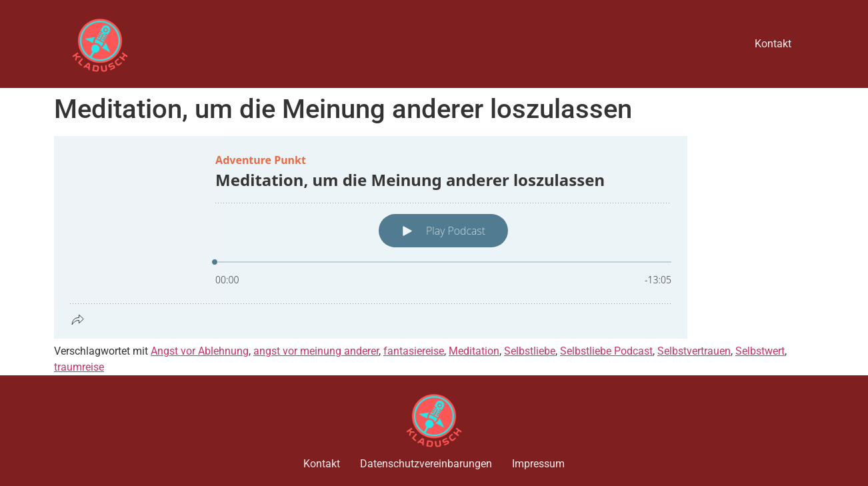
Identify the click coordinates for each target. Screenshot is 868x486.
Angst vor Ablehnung (200, 351)
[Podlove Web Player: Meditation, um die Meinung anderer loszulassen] (434, 237)
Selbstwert (760, 351)
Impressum (538, 464)
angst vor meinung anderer (316, 351)
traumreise (79, 367)
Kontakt (773, 44)
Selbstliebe (530, 351)
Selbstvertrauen (694, 351)
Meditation (474, 351)
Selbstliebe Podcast (606, 351)
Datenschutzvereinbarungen (426, 464)
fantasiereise (414, 351)
